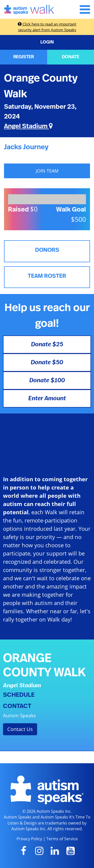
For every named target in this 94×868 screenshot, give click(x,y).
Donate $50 (47, 362)
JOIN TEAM (47, 171)
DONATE (71, 57)
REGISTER (24, 57)
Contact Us (20, 729)
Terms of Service (62, 839)
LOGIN (47, 42)
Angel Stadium (28, 126)
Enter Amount (47, 398)
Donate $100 (47, 380)
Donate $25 (47, 344)
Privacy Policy (29, 839)
